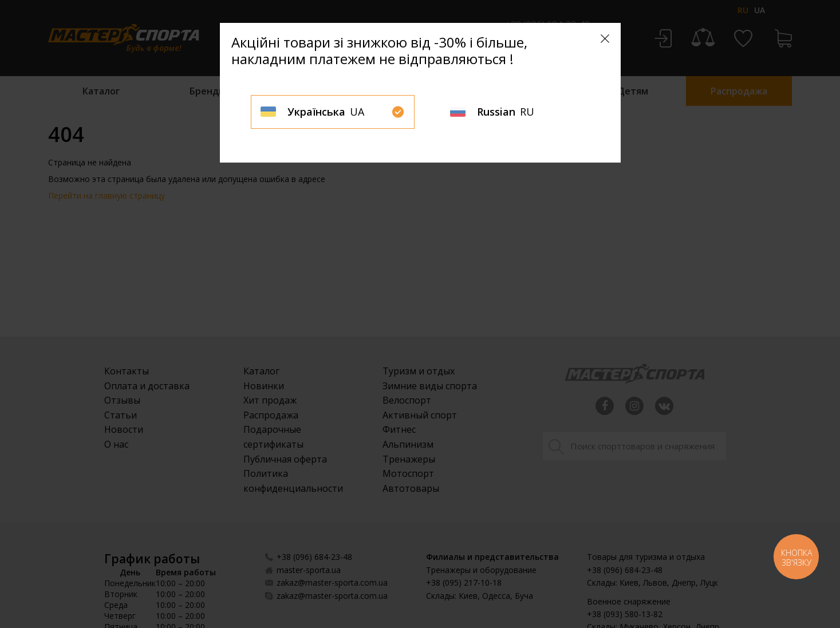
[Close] (605, 39)
